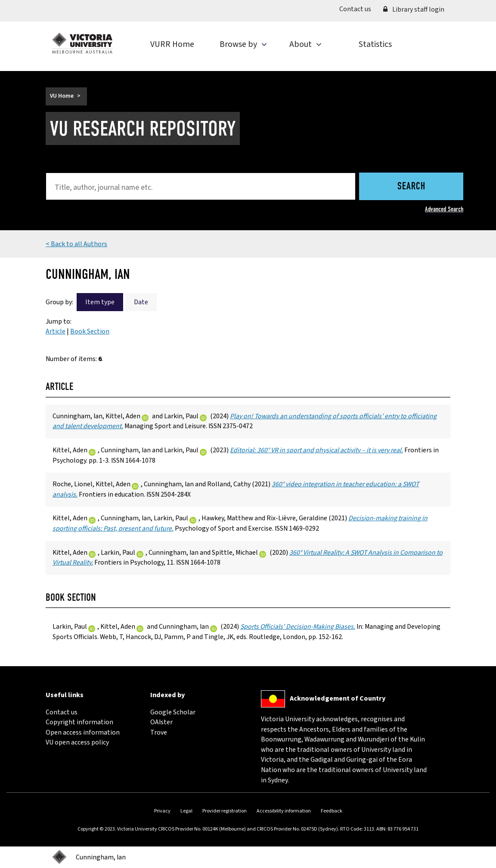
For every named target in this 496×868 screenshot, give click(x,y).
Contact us (358, 9)
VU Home (62, 96)
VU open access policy (77, 742)
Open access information (83, 732)
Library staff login (414, 9)
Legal (186, 811)
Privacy (162, 811)
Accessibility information (284, 811)
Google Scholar (173, 712)
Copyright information (79, 722)
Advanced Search (444, 209)
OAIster (161, 722)
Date (141, 302)
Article (56, 331)
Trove (159, 732)
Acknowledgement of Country (338, 698)
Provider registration (225, 811)
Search (411, 187)
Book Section (90, 331)
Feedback (332, 811)
